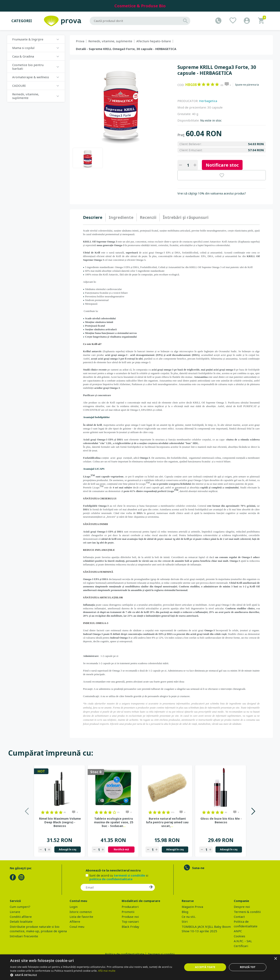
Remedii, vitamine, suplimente (26, 96)
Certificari (241, 946)
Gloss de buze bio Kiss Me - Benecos (221, 820)
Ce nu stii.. (189, 917)
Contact (239, 917)
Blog (185, 912)
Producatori (130, 907)
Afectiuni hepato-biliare (154, 41)
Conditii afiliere (21, 917)
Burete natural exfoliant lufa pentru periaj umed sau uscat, (167, 822)
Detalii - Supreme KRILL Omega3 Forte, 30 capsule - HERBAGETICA (126, 49)
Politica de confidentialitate (125, 954)
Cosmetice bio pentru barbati (28, 67)
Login (74, 907)
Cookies (240, 936)
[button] (94, 975)
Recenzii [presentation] (148, 217)
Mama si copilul (23, 48)
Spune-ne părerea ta (247, 85)
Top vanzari (130, 921)
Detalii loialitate (21, 921)
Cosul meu (77, 927)
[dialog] (140, 967)
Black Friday (130, 927)
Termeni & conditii (247, 912)
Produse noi (130, 917)
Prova (80, 41)
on (199, 84)
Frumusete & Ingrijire (28, 39)
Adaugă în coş (68, 849)
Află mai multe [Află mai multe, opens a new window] (107, 971)
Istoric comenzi (81, 912)
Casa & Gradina (23, 56)
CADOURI (19, 86)
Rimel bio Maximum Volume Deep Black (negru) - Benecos (60, 822)
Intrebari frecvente (24, 936)
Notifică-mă (121, 849)
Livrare (15, 912)
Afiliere (75, 921)
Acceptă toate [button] (205, 967)
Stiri (185, 921)
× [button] (275, 959)
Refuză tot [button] (248, 967)
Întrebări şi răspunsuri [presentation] (186, 217)
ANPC (238, 931)
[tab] (94, 217)
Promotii (128, 912)
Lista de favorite (81, 917)
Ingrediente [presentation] (121, 217)
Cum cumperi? (20, 907)
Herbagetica (208, 101)
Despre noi (242, 907)
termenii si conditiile (129, 875)
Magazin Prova (192, 907)
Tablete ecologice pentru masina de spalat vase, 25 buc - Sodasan (114, 822)
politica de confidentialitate (111, 879)
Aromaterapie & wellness (31, 77)
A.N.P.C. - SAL (243, 941)
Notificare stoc (222, 165)
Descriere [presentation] (93, 217)
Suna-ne (198, 868)
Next (253, 811)
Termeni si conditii (161, 954)
